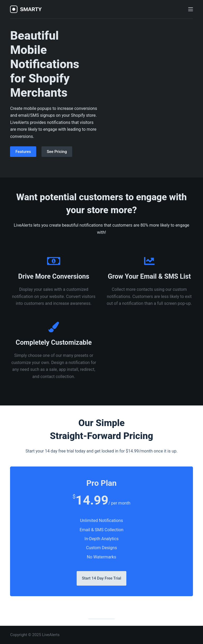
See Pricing (57, 152)
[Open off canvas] (191, 9)
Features (23, 152)
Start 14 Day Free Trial (102, 578)
